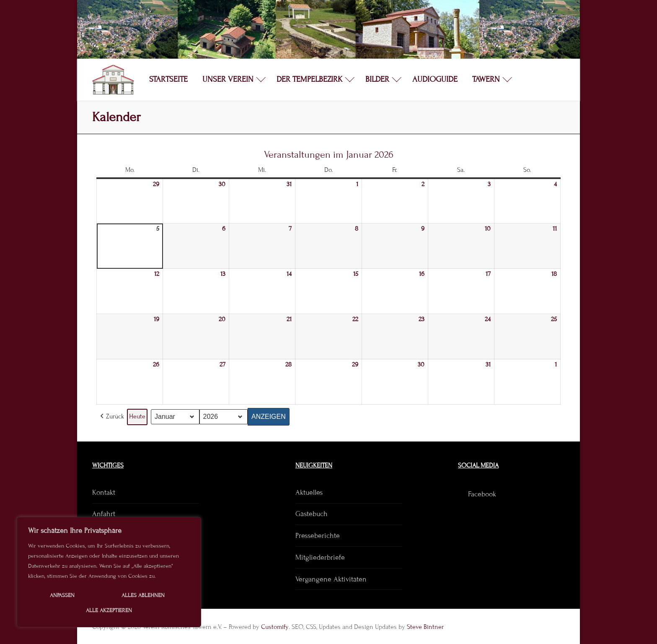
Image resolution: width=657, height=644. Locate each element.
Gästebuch (312, 514)
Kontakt (104, 492)
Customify (275, 627)
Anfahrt (104, 514)
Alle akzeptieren (109, 610)
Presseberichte (318, 536)
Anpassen (62, 595)
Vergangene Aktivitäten (331, 579)
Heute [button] (137, 416)
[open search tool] (561, 29)
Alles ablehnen (143, 595)
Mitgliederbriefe (320, 557)
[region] (109, 572)
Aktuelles (309, 492)
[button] (111, 417)
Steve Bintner (425, 627)
